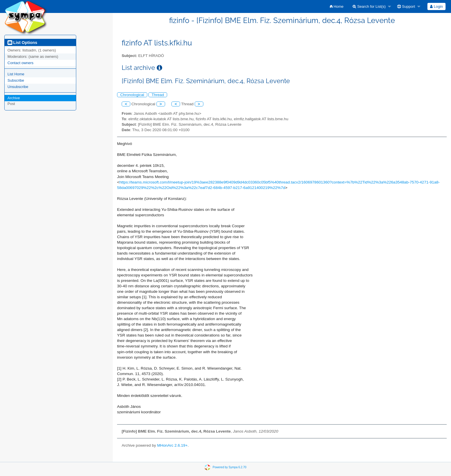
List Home (16, 74)
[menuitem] (337, 6)
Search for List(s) (369, 6)
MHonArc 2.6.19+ (172, 445)
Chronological (132, 95)
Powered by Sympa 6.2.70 (229, 467)
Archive (14, 98)
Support (406, 6)
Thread (158, 95)
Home (337, 6)
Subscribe (16, 80)
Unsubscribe (18, 87)
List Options (22, 43)
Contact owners (20, 63)
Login (436, 6)
